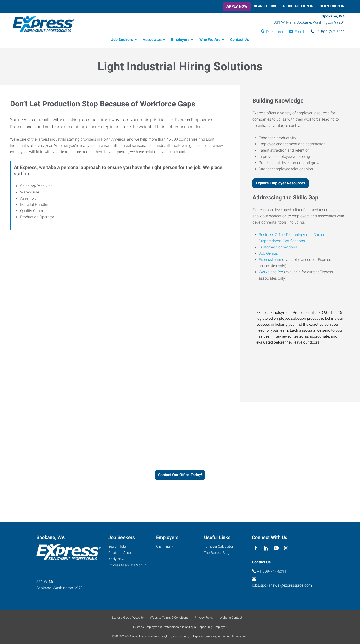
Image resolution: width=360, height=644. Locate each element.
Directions (274, 32)
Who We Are (210, 40)
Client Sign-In (332, 6)
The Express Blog (217, 553)
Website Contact (231, 618)
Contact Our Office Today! (180, 475)
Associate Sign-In (298, 6)
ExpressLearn (270, 260)
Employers (180, 40)
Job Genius (268, 254)
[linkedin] (266, 548)
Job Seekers (122, 40)
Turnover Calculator (219, 546)
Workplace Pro (271, 272)
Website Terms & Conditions (169, 618)
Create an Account (122, 553)
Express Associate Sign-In (127, 565)
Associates (152, 40)
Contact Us (240, 40)
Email (299, 32)
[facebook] (256, 548)
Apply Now (237, 6)
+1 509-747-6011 (330, 32)
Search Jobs (265, 6)
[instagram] (286, 548)
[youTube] (276, 548)
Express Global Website (128, 618)
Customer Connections (278, 247)
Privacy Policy (204, 618)
